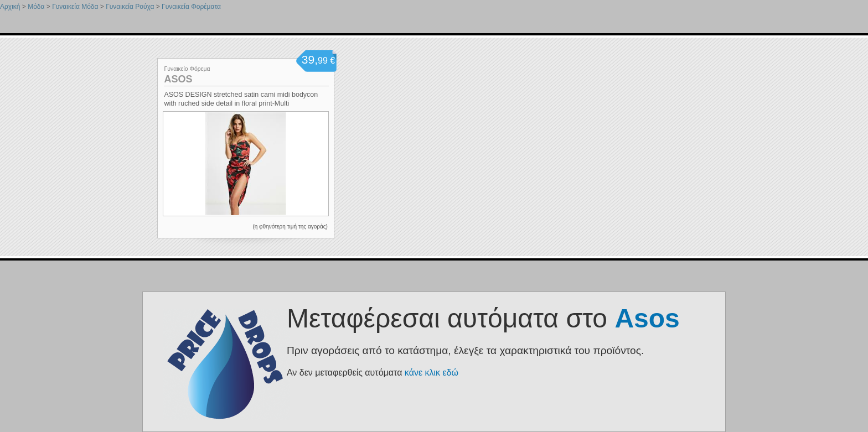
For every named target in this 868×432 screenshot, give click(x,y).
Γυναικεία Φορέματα (191, 7)
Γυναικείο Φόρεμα (187, 69)
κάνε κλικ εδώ (432, 373)
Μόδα (36, 7)
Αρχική (10, 7)
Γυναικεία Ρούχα (130, 7)
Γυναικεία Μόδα (75, 7)
